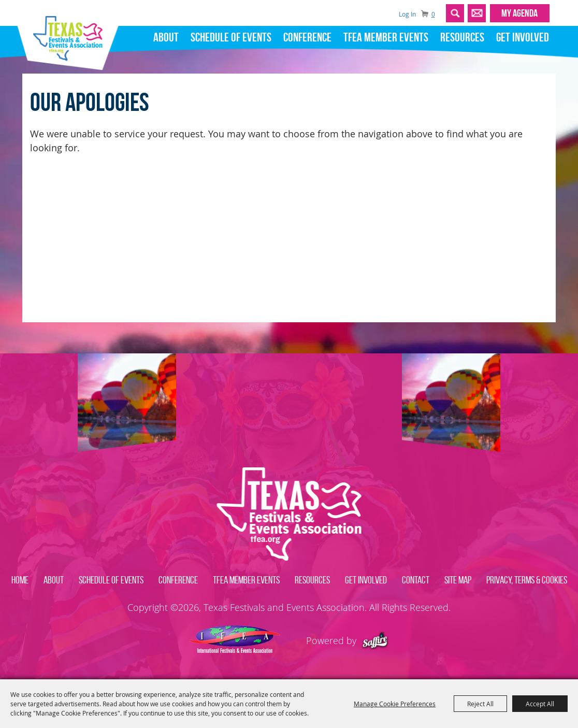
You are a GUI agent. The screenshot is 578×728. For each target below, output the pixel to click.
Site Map (458, 580)
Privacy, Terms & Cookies (527, 580)
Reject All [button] (480, 704)
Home (20, 580)
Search (455, 13)
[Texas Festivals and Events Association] (72, 35)
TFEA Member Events (386, 37)
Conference (307, 37)
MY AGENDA (519, 13)
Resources (462, 37)
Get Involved (523, 37)
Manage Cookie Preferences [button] (395, 704)
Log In (407, 14)
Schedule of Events (231, 37)
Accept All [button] (540, 704)
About (166, 37)
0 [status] (433, 14)
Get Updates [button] (477, 13)
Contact (416, 580)
